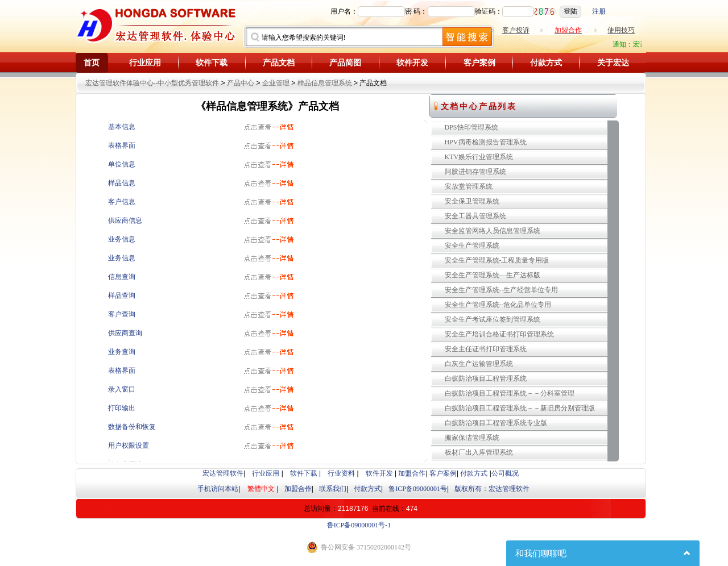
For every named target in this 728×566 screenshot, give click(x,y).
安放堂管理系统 (469, 186)
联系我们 (333, 489)
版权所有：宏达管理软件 (492, 489)
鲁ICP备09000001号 (418, 489)
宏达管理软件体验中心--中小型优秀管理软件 (152, 83)
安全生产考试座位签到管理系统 (493, 319)
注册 (599, 11)
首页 (92, 63)
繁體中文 (261, 489)
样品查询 (122, 296)
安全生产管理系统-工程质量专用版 (497, 260)
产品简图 (345, 63)
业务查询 (122, 352)
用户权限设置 (129, 446)
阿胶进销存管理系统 (475, 172)
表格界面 (122, 145)
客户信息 (122, 202)
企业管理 (276, 83)
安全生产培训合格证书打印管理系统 (499, 334)
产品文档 (279, 63)
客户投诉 (516, 30)
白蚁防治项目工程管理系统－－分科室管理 (510, 393)
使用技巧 (621, 30)
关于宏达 (613, 63)
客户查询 (122, 314)
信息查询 (122, 277)
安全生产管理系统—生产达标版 (493, 275)
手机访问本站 (218, 489)
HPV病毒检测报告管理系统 (486, 142)
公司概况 (505, 473)
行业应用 (145, 63)
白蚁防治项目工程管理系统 (486, 378)
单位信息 (122, 164)
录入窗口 (122, 389)
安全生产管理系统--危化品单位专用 (498, 305)
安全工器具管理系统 (475, 216)
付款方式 (546, 63)
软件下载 (212, 63)
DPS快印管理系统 (471, 127)
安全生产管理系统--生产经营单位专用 (502, 290)
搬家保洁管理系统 (472, 438)
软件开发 (412, 63)
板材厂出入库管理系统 (479, 452)
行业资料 (341, 473)
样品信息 (122, 183)
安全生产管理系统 (472, 245)
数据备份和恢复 (132, 427)
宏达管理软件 (223, 473)
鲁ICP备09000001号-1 (359, 525)
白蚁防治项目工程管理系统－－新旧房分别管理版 (520, 408)
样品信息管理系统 (325, 83)
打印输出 (122, 408)
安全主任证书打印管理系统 (486, 349)
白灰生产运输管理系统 (479, 364)
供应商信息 (125, 220)
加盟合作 (412, 473)
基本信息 (122, 127)
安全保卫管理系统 (472, 201)
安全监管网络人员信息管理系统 (493, 231)
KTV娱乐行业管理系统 (479, 157)
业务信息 (122, 239)
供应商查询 (125, 333)
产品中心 (241, 83)
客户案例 (479, 63)
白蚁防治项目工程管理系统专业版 (496, 423)
